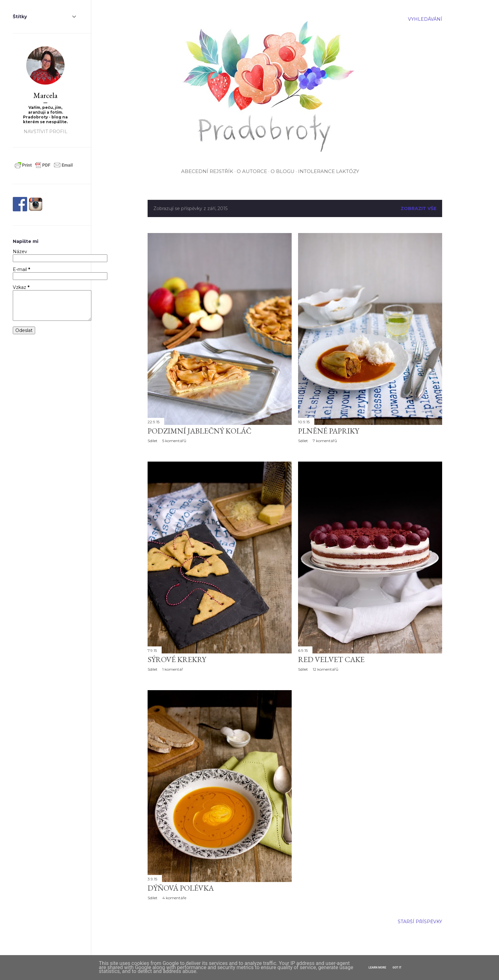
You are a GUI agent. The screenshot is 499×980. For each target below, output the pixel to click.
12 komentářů (326, 669)
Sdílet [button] (153, 441)
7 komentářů (325, 441)
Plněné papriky (329, 431)
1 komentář (173, 669)
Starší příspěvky (420, 922)
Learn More (377, 968)
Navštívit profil (46, 132)
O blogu (283, 171)
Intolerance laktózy (329, 171)
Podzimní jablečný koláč (200, 431)
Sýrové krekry (177, 659)
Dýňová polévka (181, 888)
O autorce (252, 171)
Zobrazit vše (418, 208)
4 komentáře (174, 898)
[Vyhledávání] (425, 19)
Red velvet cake (331, 659)
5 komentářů (174, 441)
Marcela (45, 95)
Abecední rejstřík (207, 171)
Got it (397, 968)
